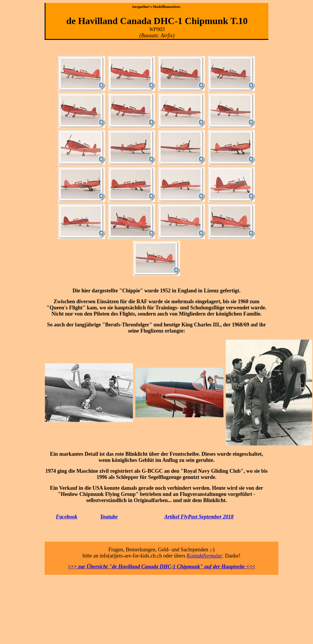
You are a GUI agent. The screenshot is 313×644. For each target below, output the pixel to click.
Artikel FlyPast (182, 517)
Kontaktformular (205, 556)
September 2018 (216, 517)
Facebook (67, 517)
